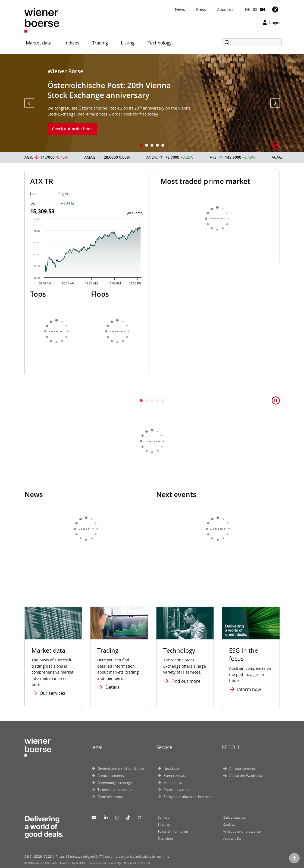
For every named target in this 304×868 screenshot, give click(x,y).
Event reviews (174, 776)
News (180, 9)
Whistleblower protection (242, 832)
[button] (29, 103)
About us (225, 9)
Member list (173, 783)
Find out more (186, 681)
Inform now (249, 689)
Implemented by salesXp (105, 863)
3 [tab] (152, 146)
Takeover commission (115, 790)
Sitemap (164, 824)
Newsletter (172, 768)
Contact (163, 817)
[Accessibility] (275, 9)
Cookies (229, 824)
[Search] (252, 42)
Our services (52, 693)
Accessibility (232, 839)
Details (112, 687)
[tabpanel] (152, 103)
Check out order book (72, 129)
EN (262, 9)
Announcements (111, 776)
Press (201, 9)
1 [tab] (141, 146)
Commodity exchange (115, 783)
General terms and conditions (121, 768)
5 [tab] (163, 146)
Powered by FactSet (73, 863)
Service (164, 747)
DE (247, 9)
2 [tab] (147, 146)
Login (271, 23)
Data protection (235, 817)
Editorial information (173, 832)
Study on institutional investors (188, 797)
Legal (96, 747)
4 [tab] (158, 146)
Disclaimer (165, 839)
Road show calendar (180, 790)
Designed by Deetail (137, 863)
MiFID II (231, 747)
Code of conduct (111, 797)
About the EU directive (247, 776)
